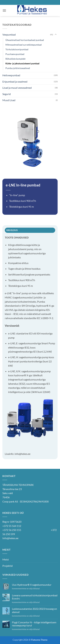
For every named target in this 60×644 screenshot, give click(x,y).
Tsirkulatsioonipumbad (17, 49)
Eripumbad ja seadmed (15, 82)
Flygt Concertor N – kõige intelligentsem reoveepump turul (34, 624)
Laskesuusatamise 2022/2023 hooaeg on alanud (34, 610)
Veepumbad (9, 34)
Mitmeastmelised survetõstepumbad (24, 45)
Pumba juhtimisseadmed (18, 68)
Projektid (8, 566)
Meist (6, 559)
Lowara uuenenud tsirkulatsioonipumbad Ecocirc (35, 597)
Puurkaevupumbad (15, 54)
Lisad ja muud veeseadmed (17, 88)
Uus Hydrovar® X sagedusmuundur (32, 585)
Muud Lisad (9, 100)
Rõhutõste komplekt (15, 59)
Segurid (7, 94)
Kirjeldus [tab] (12, 230)
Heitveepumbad (11, 75)
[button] (4, 10)
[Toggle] (56, 35)
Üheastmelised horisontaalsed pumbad (25, 40)
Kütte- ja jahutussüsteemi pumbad (22, 63)
